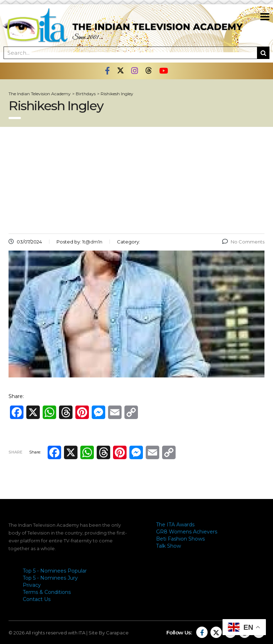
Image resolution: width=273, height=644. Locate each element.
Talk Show (168, 546)
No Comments (243, 242)
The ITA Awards (175, 525)
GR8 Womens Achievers (187, 532)
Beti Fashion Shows (180, 539)
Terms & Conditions (47, 592)
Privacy (32, 585)
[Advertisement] (136, 180)
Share (15, 452)
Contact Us (37, 599)
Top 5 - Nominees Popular (55, 571)
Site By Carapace (109, 633)
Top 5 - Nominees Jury (50, 578)
